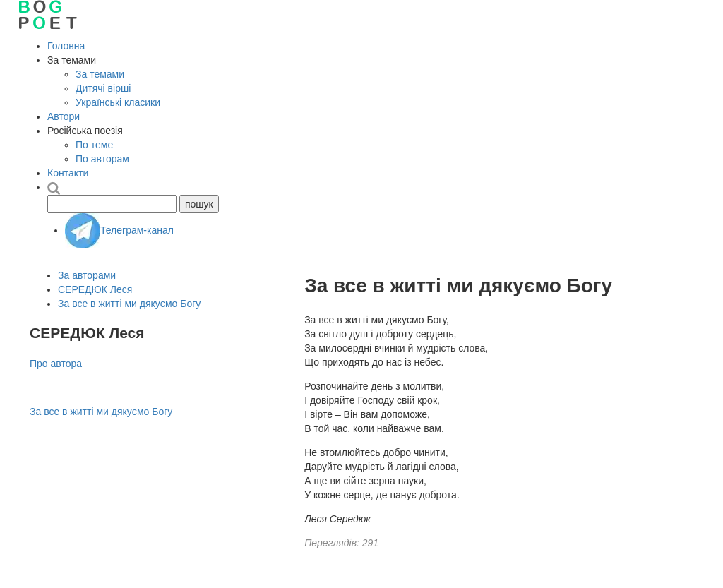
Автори (64, 116)
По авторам (102, 159)
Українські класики (118, 102)
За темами (100, 74)
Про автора (56, 364)
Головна (66, 46)
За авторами (87, 275)
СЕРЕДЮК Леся (95, 289)
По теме (94, 145)
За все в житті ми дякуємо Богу (129, 304)
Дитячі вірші (103, 88)
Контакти (68, 173)
